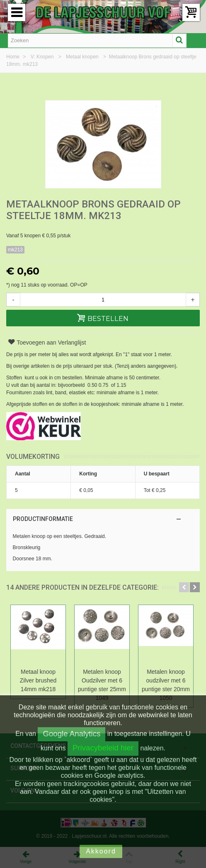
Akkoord (101, 851)
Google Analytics (71, 734)
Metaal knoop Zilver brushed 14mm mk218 (38, 680)
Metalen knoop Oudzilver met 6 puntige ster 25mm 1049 (102, 685)
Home (13, 57)
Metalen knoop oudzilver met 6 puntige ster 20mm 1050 (166, 685)
